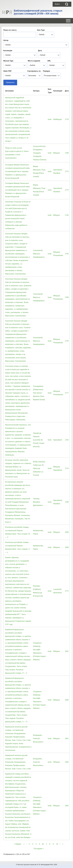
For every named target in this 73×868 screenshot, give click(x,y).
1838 (67, 547)
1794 (67, 254)
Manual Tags (8, 61)
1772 (67, 591)
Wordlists (57, 173)
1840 (67, 762)
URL (49, 61)
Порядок (46, 71)
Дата (40, 51)
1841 (67, 738)
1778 (67, 119)
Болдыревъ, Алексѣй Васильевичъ (38, 738)
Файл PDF (7, 71)
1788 (67, 153)
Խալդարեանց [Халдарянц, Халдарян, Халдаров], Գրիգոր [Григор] (40, 153)
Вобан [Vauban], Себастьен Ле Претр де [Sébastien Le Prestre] (39, 468)
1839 (67, 532)
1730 (67, 215)
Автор (6, 40)
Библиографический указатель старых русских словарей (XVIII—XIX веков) (38, 12)
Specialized (58, 170)
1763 (67, 440)
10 (58, 844)
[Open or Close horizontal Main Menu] (36, 21)
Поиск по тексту (10, 30)
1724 (67, 468)
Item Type (41, 30)
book (50, 119)
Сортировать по (34, 71)
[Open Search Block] (67, 4)
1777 (67, 393)
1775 (67, 171)
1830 (67, 700)
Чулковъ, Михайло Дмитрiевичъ (38, 502)
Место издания (34, 61)
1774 (67, 190)
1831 (67, 651)
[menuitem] (57, 4)
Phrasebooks (58, 255)
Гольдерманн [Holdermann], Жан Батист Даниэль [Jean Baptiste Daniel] (39, 393)
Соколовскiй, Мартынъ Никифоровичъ (39, 254)
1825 (67, 806)
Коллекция (8, 51)
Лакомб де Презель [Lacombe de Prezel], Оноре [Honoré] (39, 440)
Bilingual (56, 153)
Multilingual (57, 119)
